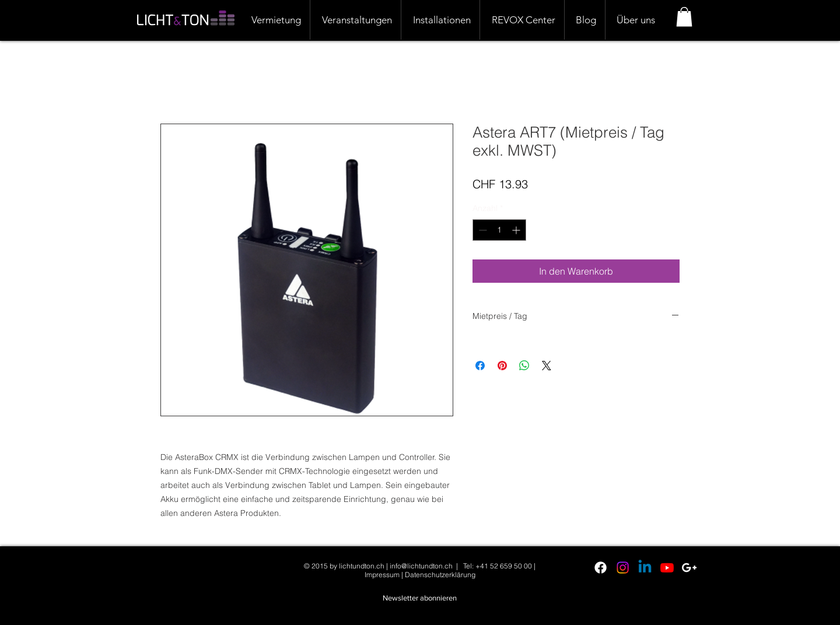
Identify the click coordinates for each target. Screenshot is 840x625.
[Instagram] (623, 568)
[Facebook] (601, 568)
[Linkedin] (645, 568)
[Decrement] (482, 230)
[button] (684, 17)
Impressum (382, 575)
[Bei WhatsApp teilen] (524, 366)
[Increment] (517, 230)
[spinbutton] (499, 230)
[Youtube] (667, 568)
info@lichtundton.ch (421, 566)
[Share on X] (547, 366)
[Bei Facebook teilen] (480, 366)
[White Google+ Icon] (689, 568)
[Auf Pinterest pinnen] (502, 366)
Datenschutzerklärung (440, 575)
